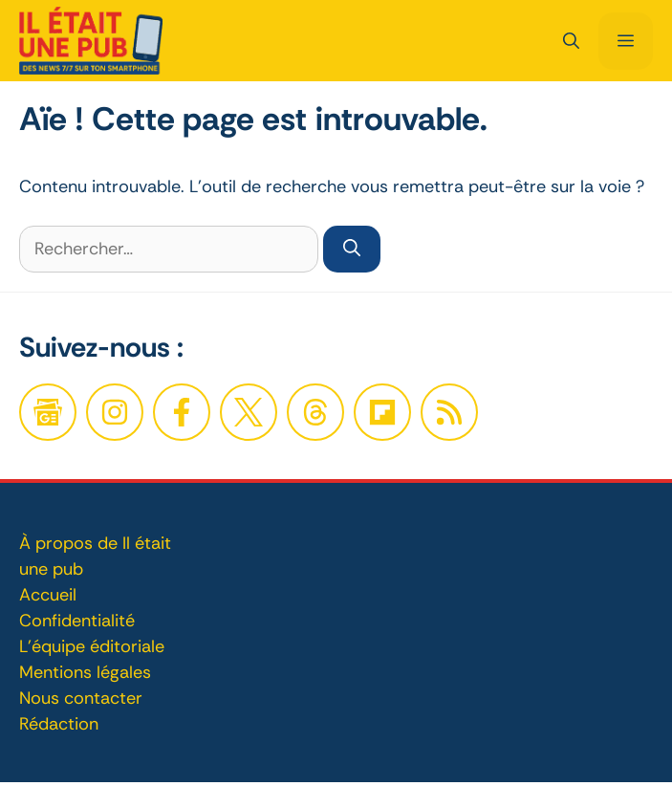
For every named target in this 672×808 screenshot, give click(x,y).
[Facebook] (115, 412)
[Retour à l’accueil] (91, 39)
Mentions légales (85, 672)
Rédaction (59, 724)
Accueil (48, 595)
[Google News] (48, 412)
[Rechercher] (352, 249)
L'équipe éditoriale (92, 646)
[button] (571, 41)
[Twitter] (249, 412)
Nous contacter (81, 698)
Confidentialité (77, 621)
